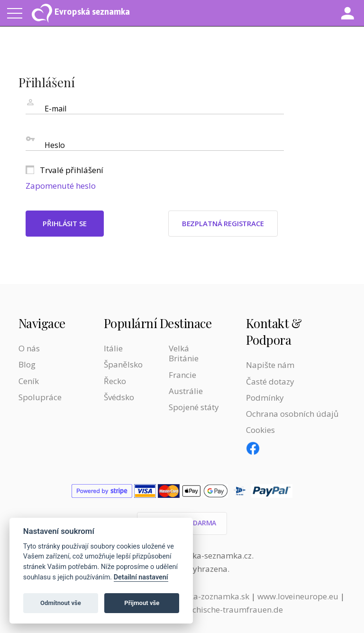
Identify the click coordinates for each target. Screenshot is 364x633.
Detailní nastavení (141, 577)
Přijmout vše (142, 603)
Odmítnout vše (61, 603)
